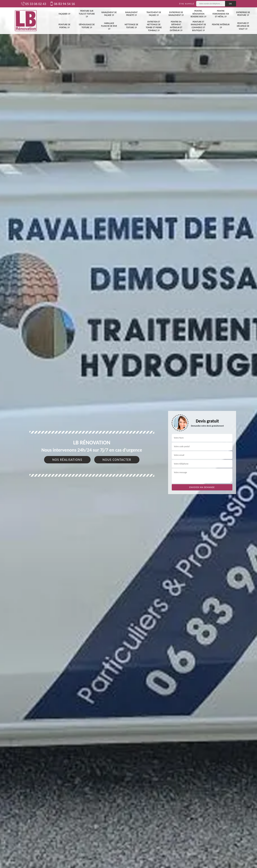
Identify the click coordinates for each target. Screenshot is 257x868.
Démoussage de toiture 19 (87, 26)
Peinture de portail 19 (64, 26)
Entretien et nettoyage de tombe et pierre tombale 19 (154, 26)
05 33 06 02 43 (34, 4)
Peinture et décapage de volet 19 (243, 26)
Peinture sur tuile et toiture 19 (87, 14)
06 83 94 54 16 (62, 4)
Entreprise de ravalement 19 (176, 14)
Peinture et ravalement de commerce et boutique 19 (198, 26)
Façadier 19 (64, 14)
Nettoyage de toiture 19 (131, 26)
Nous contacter (117, 460)
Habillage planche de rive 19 (109, 26)
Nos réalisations (67, 460)
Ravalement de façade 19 (109, 14)
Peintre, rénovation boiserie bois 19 (198, 14)
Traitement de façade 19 (154, 14)
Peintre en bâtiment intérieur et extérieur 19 (176, 26)
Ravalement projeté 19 (131, 14)
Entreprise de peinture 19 (243, 14)
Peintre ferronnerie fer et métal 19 (221, 14)
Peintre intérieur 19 (221, 26)
